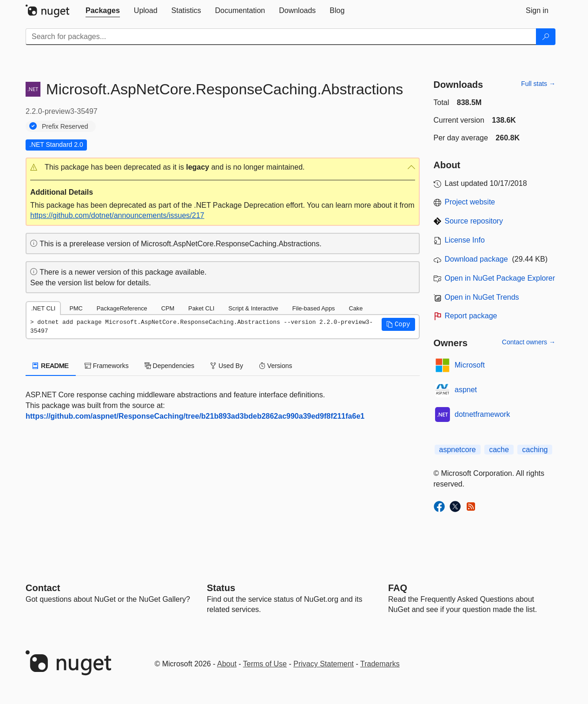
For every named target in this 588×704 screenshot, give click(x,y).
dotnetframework (482, 414)
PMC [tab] (76, 308)
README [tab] (51, 366)
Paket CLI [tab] (201, 308)
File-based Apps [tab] (314, 308)
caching (535, 450)
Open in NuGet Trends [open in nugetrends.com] (482, 297)
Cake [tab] (356, 308)
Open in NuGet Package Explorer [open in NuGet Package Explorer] (500, 278)
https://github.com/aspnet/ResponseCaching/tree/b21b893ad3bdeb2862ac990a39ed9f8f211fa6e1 (195, 416)
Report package (471, 316)
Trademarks (380, 664)
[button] (223, 168)
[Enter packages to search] (281, 37)
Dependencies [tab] (169, 366)
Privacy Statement (324, 664)
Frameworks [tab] (107, 366)
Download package (476, 259)
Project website (470, 202)
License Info (465, 240)
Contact (43, 588)
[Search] (546, 37)
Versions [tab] (276, 366)
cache (499, 450)
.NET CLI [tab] (43, 308)
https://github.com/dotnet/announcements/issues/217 (117, 215)
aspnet (466, 390)
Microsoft (470, 365)
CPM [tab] (168, 308)
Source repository (474, 221)
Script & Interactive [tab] (253, 308)
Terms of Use (265, 664)
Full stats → (538, 84)
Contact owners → (529, 342)
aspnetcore (458, 450)
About (227, 664)
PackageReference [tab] (122, 308)
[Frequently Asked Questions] (398, 588)
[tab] (103, 11)
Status (221, 588)
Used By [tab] (227, 366)
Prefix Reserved (65, 126)
